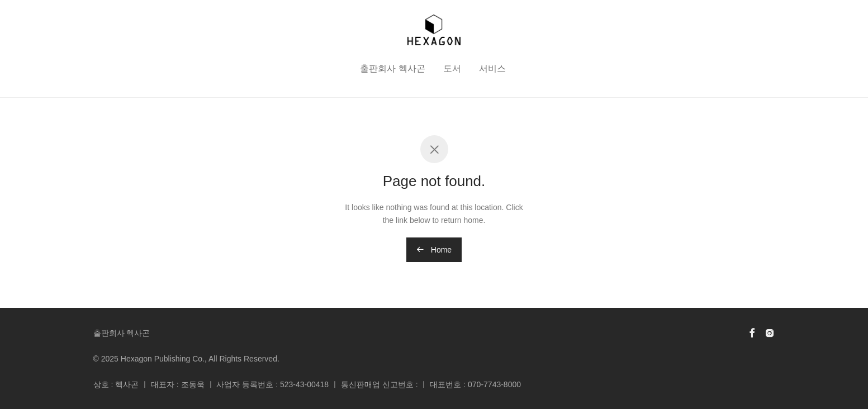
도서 (452, 68)
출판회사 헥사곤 (392, 68)
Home (434, 250)
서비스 (492, 68)
